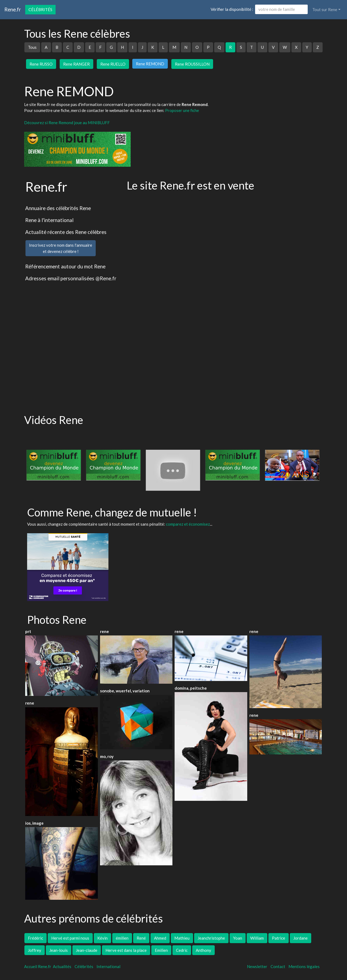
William (257, 938)
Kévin (102, 938)
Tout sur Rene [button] (325, 9)
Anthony (203, 950)
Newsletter (257, 966)
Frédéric (36, 938)
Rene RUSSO (41, 64)
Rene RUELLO (113, 64)
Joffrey (35, 950)
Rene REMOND (150, 64)
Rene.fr (13, 9)
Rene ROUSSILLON (192, 64)
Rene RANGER (76, 64)
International (108, 966)
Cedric (182, 950)
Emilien (161, 950)
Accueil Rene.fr (38, 966)
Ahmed (160, 938)
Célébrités (40, 9)
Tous (32, 47)
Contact (278, 966)
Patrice (279, 938)
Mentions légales (304, 966)
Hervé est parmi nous (70, 938)
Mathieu (182, 938)
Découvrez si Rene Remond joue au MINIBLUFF (67, 123)
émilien (122, 938)
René (141, 938)
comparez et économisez (188, 524)
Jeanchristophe (211, 938)
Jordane (301, 938)
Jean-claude (87, 950)
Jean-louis (59, 950)
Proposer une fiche (182, 110)
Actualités (62, 966)
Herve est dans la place (126, 950)
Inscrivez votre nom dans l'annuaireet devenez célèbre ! (61, 248)
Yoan (238, 938)
